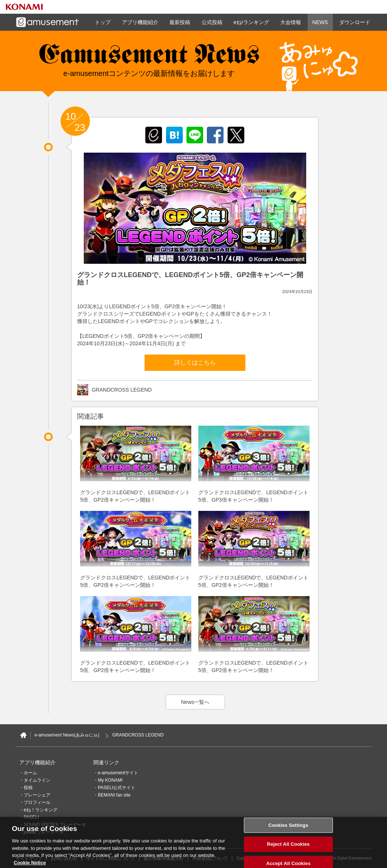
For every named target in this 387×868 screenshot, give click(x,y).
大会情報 (291, 22)
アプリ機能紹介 (140, 22)
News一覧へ (195, 702)
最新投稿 (180, 22)
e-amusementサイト (118, 773)
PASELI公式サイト (117, 788)
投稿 (28, 788)
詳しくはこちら (195, 363)
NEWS (320, 22)
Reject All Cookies (288, 848)
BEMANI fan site (114, 795)
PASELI (31, 817)
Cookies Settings (288, 829)
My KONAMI (110, 780)
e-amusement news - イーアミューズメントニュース (149, 57)
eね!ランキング (251, 22)
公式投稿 (212, 22)
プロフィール (37, 802)
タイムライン (37, 780)
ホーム (30, 773)
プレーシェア (37, 795)
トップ (103, 22)
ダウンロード (355, 22)
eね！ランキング (41, 810)
